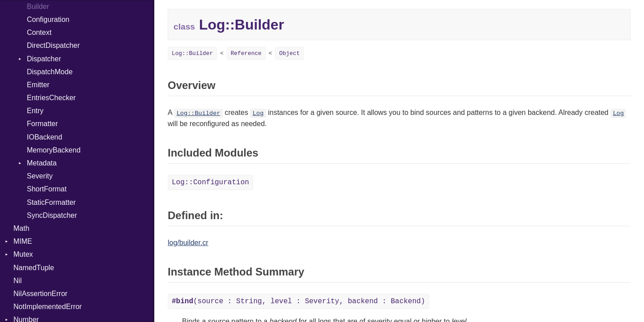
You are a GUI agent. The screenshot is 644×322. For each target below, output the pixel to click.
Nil (18, 281)
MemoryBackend (54, 150)
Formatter (42, 124)
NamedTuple (34, 268)
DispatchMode (50, 72)
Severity (40, 176)
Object (289, 53)
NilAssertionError (40, 294)
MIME (23, 241)
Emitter (38, 85)
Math (21, 228)
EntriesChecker (51, 98)
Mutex (23, 254)
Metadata (42, 163)
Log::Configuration (210, 182)
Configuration (48, 19)
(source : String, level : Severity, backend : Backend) (299, 301)
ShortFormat (47, 189)
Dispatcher (44, 59)
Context (39, 32)
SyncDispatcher (52, 215)
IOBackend (44, 137)
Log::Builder (192, 53)
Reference (246, 53)
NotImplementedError (48, 307)
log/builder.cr (188, 243)
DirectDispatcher (53, 45)
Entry (35, 111)
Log (258, 113)
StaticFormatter (51, 202)
